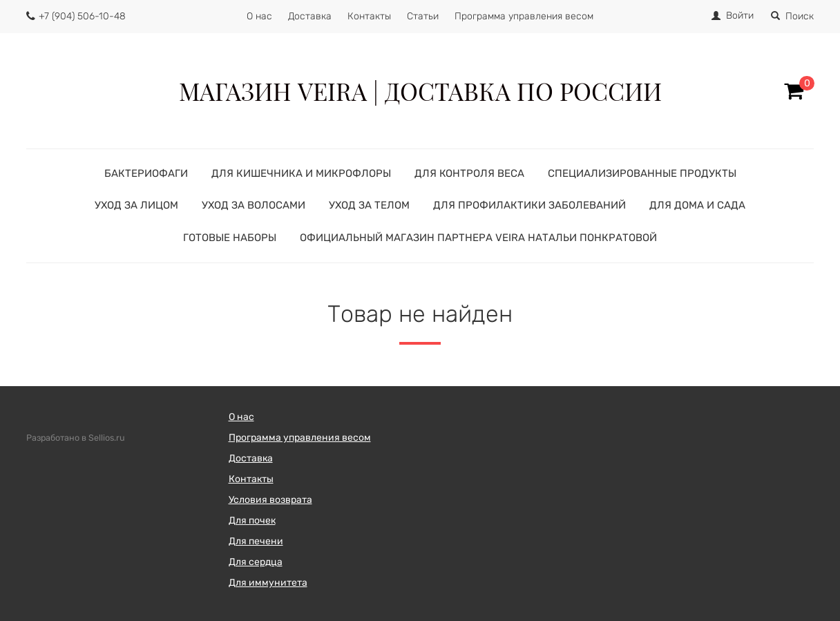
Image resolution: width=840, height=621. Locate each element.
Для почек (252, 520)
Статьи (423, 16)
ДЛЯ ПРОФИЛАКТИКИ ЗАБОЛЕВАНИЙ (529, 205)
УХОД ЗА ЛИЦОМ (136, 205)
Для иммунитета (268, 583)
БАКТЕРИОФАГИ (146, 173)
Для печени (256, 541)
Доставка (310, 16)
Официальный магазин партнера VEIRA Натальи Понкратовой (478, 238)
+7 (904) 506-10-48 (82, 16)
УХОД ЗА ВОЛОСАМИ (254, 205)
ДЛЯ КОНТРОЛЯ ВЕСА (469, 173)
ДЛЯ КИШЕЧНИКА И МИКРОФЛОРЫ (301, 173)
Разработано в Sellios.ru (76, 438)
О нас (259, 16)
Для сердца (256, 562)
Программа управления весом (524, 16)
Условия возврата (270, 500)
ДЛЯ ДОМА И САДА (697, 205)
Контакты (369, 16)
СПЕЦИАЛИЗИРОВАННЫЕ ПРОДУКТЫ (642, 173)
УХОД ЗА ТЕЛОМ (369, 205)
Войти (740, 16)
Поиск (792, 16)
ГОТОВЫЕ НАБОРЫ (230, 238)
